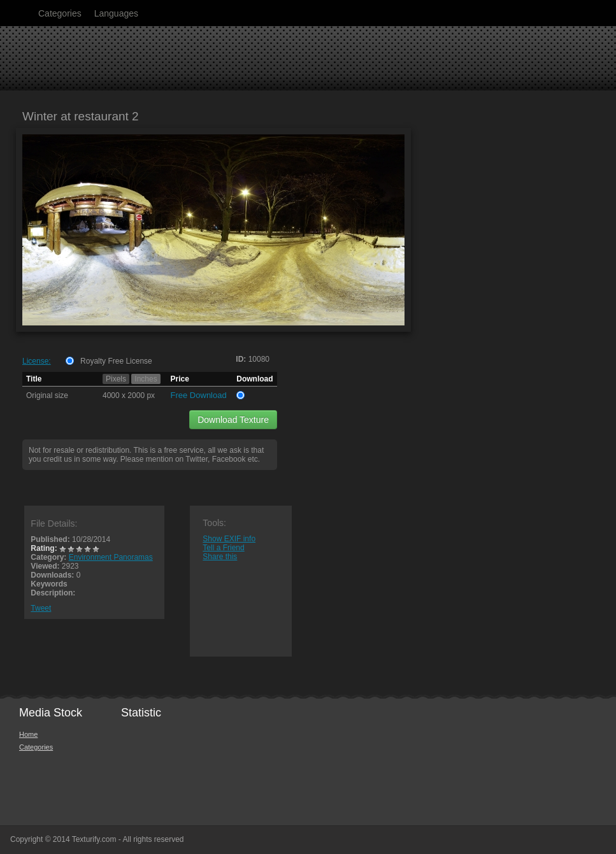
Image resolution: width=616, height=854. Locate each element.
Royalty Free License (116, 361)
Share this (220, 557)
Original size (47, 395)
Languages (116, 13)
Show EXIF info (229, 539)
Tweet (41, 608)
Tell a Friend (223, 548)
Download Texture (233, 420)
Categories (60, 13)
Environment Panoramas (111, 557)
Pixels (116, 379)
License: (37, 361)
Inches (146, 379)
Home (28, 734)
